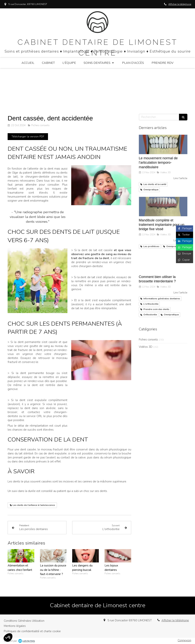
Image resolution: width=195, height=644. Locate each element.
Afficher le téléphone (180, 4)
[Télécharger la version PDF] (28, 137)
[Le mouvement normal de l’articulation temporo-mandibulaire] (163, 144)
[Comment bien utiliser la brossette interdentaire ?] (163, 263)
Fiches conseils (148, 340)
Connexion (184, 640)
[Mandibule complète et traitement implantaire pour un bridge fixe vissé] (163, 207)
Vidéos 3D (146, 347)
